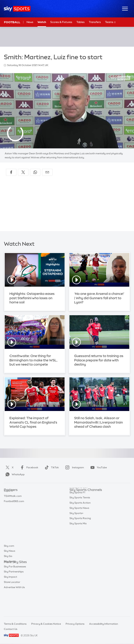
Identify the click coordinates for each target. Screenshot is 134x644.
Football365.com (14, 511)
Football (12, 22)
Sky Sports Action (80, 532)
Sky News (10, 572)
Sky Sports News (79, 537)
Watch (42, 22)
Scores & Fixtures (61, 22)
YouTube (98, 467)
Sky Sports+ (76, 542)
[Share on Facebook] (11, 172)
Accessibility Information (104, 624)
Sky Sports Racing (80, 547)
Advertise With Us (14, 609)
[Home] (17, 9)
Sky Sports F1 (77, 521)
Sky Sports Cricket (80, 511)
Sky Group (10, 583)
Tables (81, 22)
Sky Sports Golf (79, 516)
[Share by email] (47, 172)
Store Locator (12, 604)
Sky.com (9, 567)
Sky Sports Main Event (82, 495)
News (30, 22)
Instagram (74, 467)
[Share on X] (23, 172)
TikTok (51, 467)
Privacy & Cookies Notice (46, 624)
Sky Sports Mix (78, 552)
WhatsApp (14, 474)
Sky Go (8, 578)
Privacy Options (75, 624)
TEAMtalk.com (13, 506)
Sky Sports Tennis (80, 526)
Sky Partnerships (14, 593)
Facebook (28, 467)
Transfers (95, 22)
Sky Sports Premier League (85, 500)
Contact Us (11, 629)
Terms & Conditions (15, 624)
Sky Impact (10, 598)
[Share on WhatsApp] (35, 172)
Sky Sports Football (81, 506)
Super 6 (8, 500)
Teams (110, 22)
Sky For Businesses (15, 588)
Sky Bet (8, 495)
